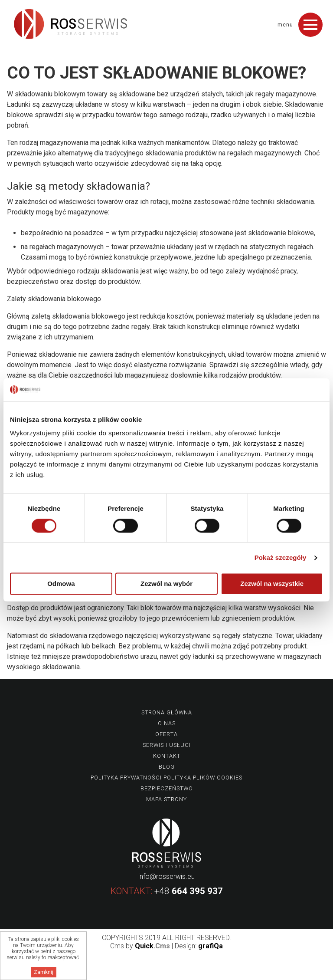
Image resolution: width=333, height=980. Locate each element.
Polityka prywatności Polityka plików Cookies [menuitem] (166, 778)
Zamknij (44, 972)
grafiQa (211, 946)
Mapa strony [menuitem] (166, 799)
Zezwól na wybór (166, 584)
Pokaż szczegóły (281, 557)
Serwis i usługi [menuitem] (167, 745)
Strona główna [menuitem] (167, 712)
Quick (152, 946)
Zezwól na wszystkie (272, 584)
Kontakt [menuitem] (167, 756)
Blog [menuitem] (167, 767)
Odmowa (61, 584)
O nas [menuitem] (167, 723)
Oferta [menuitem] (166, 734)
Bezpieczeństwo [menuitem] (167, 788)
